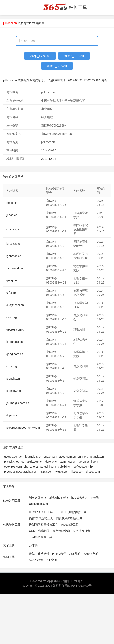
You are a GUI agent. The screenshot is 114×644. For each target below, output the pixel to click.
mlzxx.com (46, 472)
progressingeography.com (23, 428)
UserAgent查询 (39, 504)
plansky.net (14, 391)
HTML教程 (59, 554)
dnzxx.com (93, 472)
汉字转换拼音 (81, 531)
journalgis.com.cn (18, 403)
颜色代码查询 (61, 531)
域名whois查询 (59, 498)
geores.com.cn (16, 329)
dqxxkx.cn (13, 415)
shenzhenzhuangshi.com (40, 467)
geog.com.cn (15, 354)
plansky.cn (13, 379)
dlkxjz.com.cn (15, 305)
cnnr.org (12, 366)
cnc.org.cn (50, 457)
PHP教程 (52, 560)
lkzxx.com (78, 472)
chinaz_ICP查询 (74, 56)
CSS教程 (75, 554)
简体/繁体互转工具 (41, 518)
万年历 (33, 545)
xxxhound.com (16, 268)
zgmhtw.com (68, 462)
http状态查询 (79, 498)
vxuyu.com (62, 472)
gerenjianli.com (88, 462)
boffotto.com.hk (83, 467)
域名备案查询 (38, 498)
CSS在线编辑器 (39, 531)
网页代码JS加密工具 (69, 518)
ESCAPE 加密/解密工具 (71, 512)
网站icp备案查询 (34, 23)
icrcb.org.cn (14, 244)
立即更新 (101, 80)
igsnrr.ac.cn (14, 256)
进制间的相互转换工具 (44, 525)
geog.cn (12, 280)
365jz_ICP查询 (40, 56)
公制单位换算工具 (41, 537)
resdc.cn (12, 203)
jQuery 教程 (91, 554)
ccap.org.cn (14, 229)
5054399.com (13, 467)
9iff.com (12, 293)
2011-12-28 (49, 159)
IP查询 (95, 498)
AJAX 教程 (36, 560)
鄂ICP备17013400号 (78, 586)
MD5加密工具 (70, 525)
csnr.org (12, 317)
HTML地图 (77, 581)
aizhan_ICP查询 (57, 66)
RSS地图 (63, 581)
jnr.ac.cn (12, 215)
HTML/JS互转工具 (41, 512)
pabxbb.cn (65, 467)
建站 (32, 554)
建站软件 (44, 554)
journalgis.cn (15, 342)
